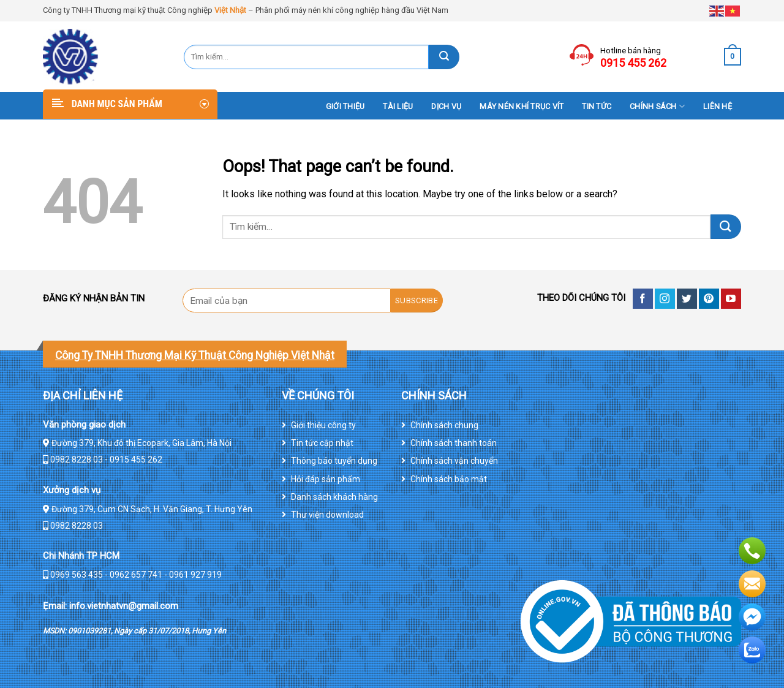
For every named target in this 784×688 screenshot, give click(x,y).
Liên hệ (718, 106)
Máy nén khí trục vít (522, 106)
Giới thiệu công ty (323, 425)
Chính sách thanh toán (454, 443)
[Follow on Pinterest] (709, 299)
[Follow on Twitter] (687, 299)
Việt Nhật (230, 10)
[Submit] (444, 57)
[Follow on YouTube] (731, 299)
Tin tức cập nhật (322, 443)
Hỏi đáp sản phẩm (326, 479)
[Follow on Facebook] (643, 299)
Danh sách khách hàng (334, 497)
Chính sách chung (444, 425)
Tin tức (597, 106)
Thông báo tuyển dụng (334, 461)
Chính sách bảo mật (449, 479)
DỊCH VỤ (446, 106)
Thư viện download (327, 515)
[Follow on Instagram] (665, 299)
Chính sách (657, 106)
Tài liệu (398, 106)
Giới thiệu (345, 106)
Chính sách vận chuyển (454, 461)
